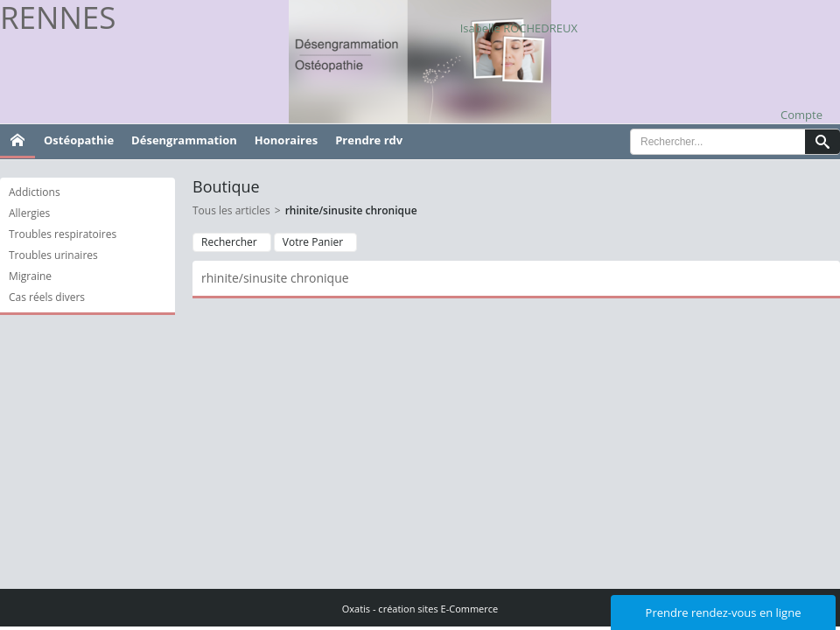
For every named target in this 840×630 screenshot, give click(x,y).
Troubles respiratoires (63, 234)
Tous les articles (231, 210)
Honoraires (286, 140)
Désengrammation (184, 140)
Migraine (30, 276)
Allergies (29, 213)
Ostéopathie (79, 140)
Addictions (35, 192)
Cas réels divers (47, 297)
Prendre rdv (369, 140)
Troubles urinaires (53, 255)
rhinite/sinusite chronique (351, 210)
